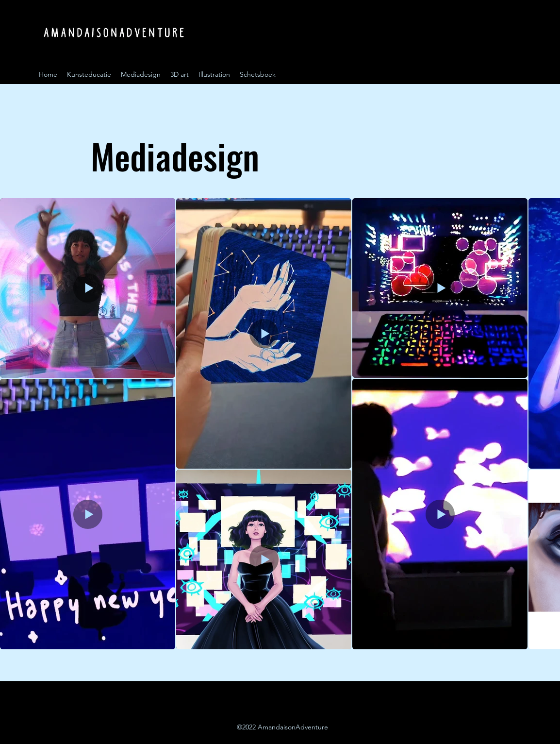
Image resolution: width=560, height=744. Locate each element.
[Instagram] (502, 74)
